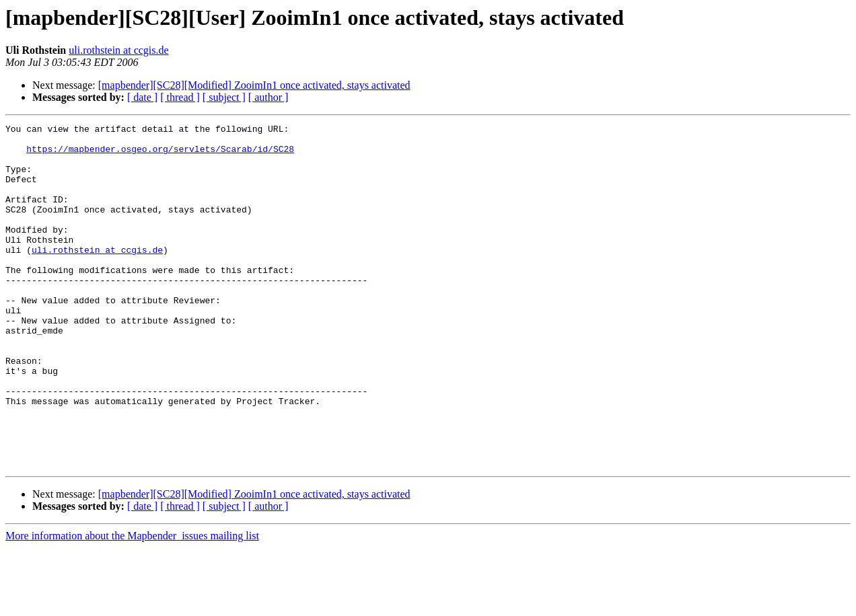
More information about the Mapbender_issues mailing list (132, 604)
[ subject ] (224, 97)
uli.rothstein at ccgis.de (118, 50)
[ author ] (269, 97)
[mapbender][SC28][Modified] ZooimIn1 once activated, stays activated (254, 85)
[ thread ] (180, 97)
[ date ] (142, 97)
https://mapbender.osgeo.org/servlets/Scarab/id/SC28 (160, 155)
